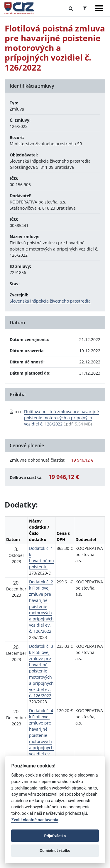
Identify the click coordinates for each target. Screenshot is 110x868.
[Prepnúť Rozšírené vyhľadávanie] (85, 8)
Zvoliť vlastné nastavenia (35, 820)
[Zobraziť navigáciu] (99, 8)
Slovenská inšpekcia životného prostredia (50, 301)
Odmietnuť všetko (55, 851)
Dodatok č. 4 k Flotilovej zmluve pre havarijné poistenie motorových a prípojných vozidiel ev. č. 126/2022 (41, 735)
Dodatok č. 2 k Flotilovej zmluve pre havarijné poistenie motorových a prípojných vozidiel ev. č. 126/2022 (41, 606)
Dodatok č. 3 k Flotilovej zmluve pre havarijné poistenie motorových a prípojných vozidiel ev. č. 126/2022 (41, 671)
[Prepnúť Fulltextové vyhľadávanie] (71, 8)
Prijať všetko (55, 836)
